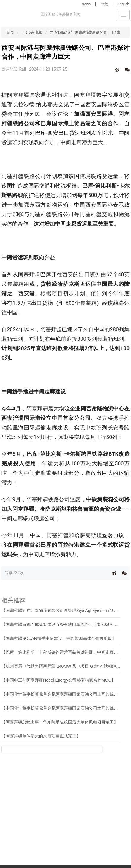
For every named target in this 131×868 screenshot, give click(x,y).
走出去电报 (32, 32)
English (123, 4)
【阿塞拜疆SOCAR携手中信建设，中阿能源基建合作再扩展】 (59, 638)
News (86, 4)
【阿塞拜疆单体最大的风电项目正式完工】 (41, 736)
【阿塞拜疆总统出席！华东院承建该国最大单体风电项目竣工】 (60, 722)
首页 (10, 32)
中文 (104, 4)
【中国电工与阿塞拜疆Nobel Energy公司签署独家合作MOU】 (59, 680)
